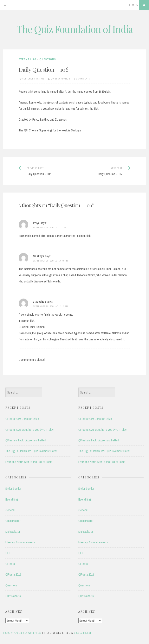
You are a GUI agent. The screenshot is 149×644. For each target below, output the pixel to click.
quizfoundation (60, 79)
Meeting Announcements (20, 542)
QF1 (8, 553)
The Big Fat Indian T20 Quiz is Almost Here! (31, 451)
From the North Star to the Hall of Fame (29, 462)
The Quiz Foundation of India (75, 29)
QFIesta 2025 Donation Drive (22, 419)
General (10, 510)
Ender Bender (13, 489)
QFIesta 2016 (13, 574)
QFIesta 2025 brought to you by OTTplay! (30, 430)
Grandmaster (13, 521)
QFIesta (10, 564)
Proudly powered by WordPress (22, 633)
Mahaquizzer (13, 532)
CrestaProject (83, 633)
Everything (28, 59)
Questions (48, 59)
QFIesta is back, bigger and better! (26, 440)
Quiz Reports (13, 596)
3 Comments (83, 79)
